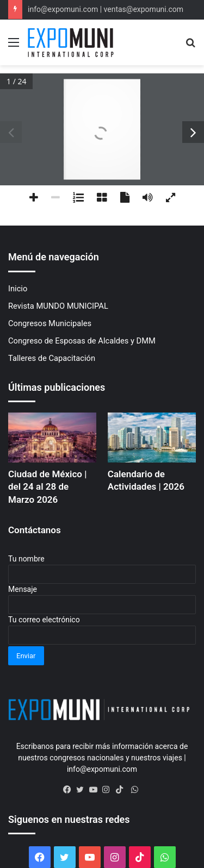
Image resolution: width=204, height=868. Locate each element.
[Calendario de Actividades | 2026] (152, 437)
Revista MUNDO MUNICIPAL (58, 306)
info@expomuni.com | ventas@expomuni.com (106, 9)
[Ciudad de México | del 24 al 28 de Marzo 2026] (52, 437)
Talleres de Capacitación (52, 358)
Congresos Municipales (50, 323)
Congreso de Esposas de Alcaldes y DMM (82, 341)
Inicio (18, 289)
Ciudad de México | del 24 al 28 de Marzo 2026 (47, 487)
